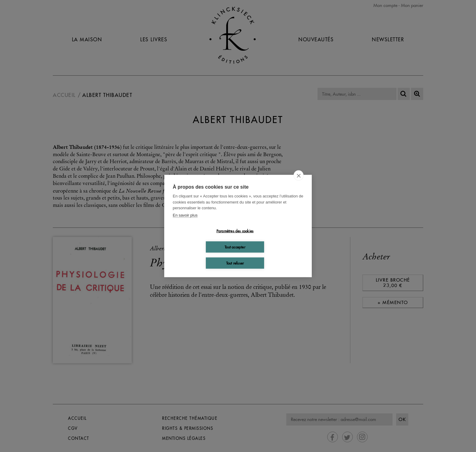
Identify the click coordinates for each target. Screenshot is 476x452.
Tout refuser (235, 263)
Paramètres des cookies (235, 231)
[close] (299, 176)
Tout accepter (235, 247)
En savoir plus (185, 215)
